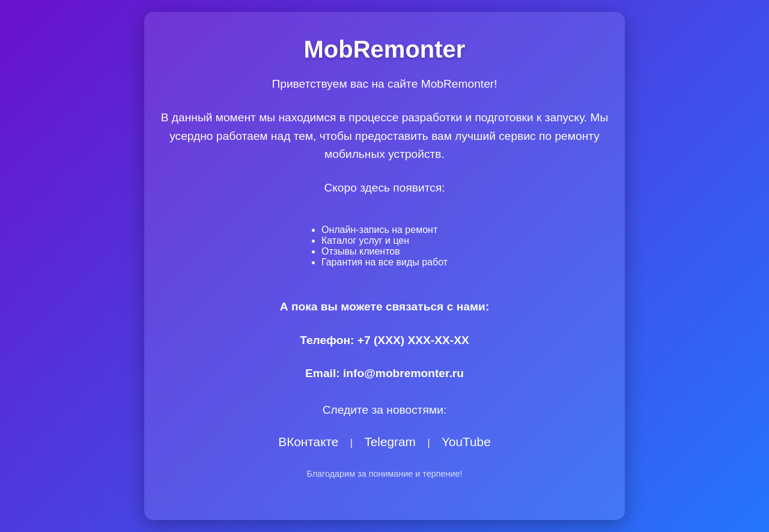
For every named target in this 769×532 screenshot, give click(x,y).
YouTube (466, 442)
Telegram (390, 442)
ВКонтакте (308, 442)
